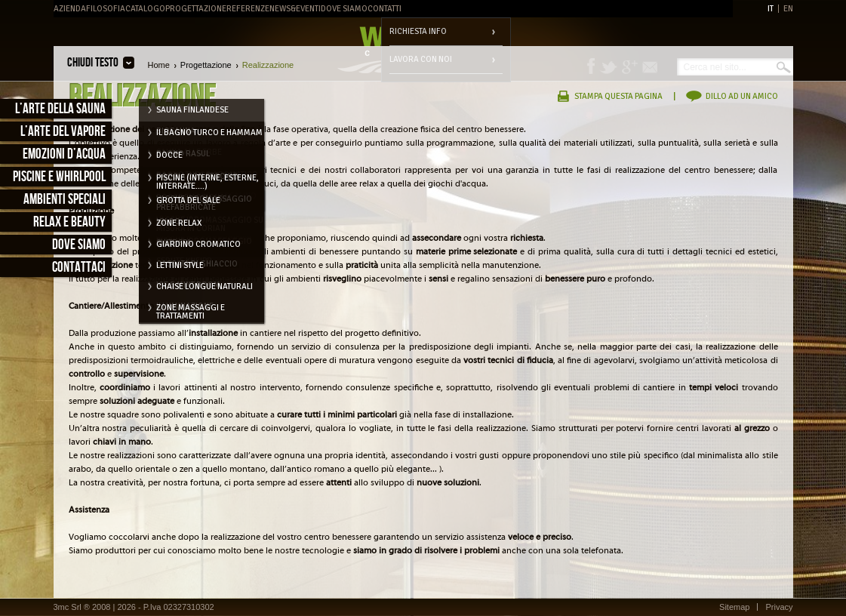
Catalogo (145, 9)
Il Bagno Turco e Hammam (209, 132)
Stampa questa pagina (618, 96)
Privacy (779, 607)
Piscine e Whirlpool (59, 177)
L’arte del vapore (63, 132)
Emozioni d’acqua (64, 154)
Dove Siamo (344, 9)
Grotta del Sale (188, 200)
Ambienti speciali (65, 200)
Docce (169, 155)
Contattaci (79, 268)
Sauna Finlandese (192, 110)
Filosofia (106, 9)
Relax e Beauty (69, 222)
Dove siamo (79, 245)
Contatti (385, 9)
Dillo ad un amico (742, 96)
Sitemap (734, 607)
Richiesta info (418, 31)
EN (788, 9)
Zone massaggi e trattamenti (191, 310)
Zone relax (179, 223)
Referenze (248, 9)
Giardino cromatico (198, 244)
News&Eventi (295, 9)
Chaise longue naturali (205, 286)
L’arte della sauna (60, 109)
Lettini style (180, 265)
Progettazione (196, 9)
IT (771, 9)
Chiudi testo (93, 63)
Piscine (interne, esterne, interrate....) (208, 180)
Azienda (70, 9)
